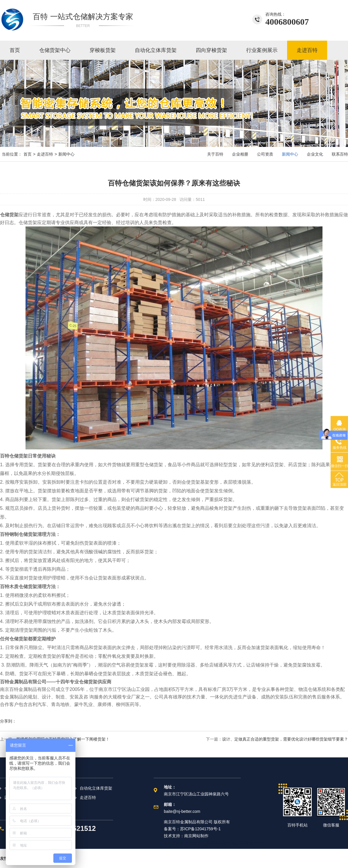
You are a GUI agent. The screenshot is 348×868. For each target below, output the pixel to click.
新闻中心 (66, 154)
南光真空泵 (217, 843)
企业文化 (315, 154)
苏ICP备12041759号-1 (200, 829)
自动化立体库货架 (156, 50)
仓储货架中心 (55, 50)
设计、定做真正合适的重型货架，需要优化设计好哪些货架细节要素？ (285, 739)
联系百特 (340, 154)
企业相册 (240, 154)
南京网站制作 (196, 836)
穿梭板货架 (103, 50)
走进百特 (307, 50)
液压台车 (258, 843)
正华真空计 (195, 843)
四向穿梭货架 (211, 50)
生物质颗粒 (238, 843)
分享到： (8, 721)
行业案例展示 (262, 50)
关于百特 (215, 154)
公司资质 (265, 154)
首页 (15, 50)
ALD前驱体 (174, 843)
